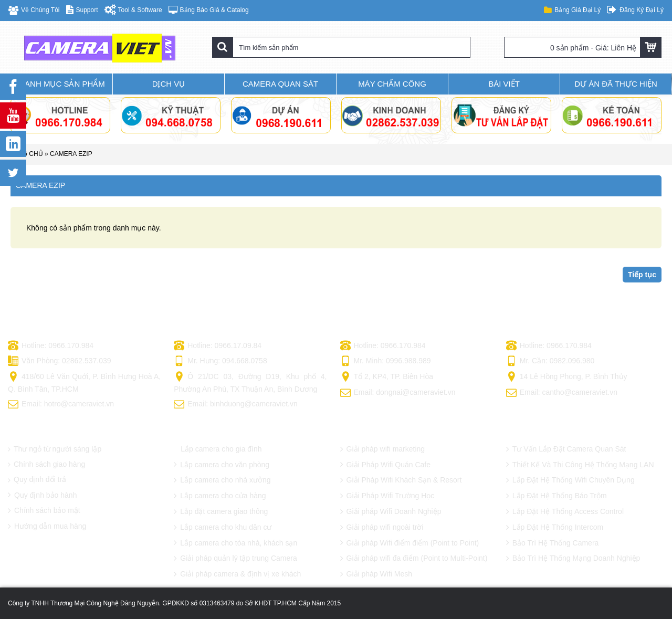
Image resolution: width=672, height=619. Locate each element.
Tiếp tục (642, 275)
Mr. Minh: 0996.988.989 (386, 362)
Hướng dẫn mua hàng (47, 527)
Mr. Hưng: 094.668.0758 (220, 362)
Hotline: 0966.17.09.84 (218, 346)
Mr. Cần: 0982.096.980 (550, 362)
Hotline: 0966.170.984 (51, 346)
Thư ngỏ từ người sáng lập (55, 449)
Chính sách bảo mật (44, 511)
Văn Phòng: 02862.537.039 (60, 362)
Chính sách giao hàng (46, 464)
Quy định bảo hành (42, 496)
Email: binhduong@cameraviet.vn (236, 405)
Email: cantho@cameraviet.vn (562, 393)
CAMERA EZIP (71, 154)
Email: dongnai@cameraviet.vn (398, 393)
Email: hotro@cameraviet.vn (61, 405)
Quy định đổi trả (37, 480)
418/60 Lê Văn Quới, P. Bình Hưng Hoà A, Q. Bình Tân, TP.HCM (84, 382)
